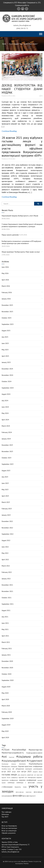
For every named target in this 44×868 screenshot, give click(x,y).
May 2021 (5, 629)
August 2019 (6, 725)
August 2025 (6, 331)
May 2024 (5, 413)
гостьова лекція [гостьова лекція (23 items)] (9, 775)
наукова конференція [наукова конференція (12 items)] (28, 780)
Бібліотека (5, 814)
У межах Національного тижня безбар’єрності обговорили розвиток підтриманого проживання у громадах (22, 225)
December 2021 (7, 585)
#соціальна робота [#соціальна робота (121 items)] (29, 756)
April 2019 (5, 737)
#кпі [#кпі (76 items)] (4, 757)
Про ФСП (5, 817)
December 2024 (7, 369)
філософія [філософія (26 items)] (17, 796)
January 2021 (6, 655)
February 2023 (7, 509)
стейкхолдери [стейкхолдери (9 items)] (7, 787)
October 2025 (7, 318)
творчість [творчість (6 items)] (18, 787)
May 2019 (5, 731)
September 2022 (8, 534)
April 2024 (5, 420)
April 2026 (5, 280)
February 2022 (7, 572)
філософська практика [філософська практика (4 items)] (24, 792)
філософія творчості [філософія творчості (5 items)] (29, 796)
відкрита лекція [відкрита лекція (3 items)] (38, 772)
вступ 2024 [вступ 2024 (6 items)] (16, 772)
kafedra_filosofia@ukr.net (10, 852)
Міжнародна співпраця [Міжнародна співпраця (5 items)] (9, 766)
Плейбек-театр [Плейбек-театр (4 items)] (6, 769)
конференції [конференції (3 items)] (15, 778)
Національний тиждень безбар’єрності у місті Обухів (20, 216)
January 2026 (6, 299)
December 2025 (7, 305)
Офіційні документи (9, 833)
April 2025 (5, 356)
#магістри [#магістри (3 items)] (12, 757)
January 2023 (6, 515)
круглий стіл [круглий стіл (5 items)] (23, 777)
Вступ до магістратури (9, 828)
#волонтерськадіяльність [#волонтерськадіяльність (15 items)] (13, 753)
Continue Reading (9, 131)
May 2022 (5, 553)
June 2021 (5, 623)
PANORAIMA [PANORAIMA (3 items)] (22, 764)
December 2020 (7, 661)
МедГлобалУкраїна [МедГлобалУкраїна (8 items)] (36, 764)
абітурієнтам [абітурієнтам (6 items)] (20, 769)
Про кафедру (7, 812)
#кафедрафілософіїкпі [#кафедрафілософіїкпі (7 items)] (34, 753)
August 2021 (6, 610)
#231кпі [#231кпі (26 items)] (6, 750)
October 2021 (7, 598)
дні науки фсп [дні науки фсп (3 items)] (38, 775)
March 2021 (6, 642)
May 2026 (5, 273)
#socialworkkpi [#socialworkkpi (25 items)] (19, 750)
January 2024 (6, 439)
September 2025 (8, 324)
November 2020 (7, 668)
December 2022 (7, 521)
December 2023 (7, 445)
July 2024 (5, 401)
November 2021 (7, 591)
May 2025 (5, 350)
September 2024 (8, 388)
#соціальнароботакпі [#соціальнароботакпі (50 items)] (14, 761)
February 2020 (7, 712)
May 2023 (5, 490)
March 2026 (6, 286)
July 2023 (5, 477)
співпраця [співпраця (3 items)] (40, 783)
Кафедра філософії (14, 861)
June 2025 (5, 343)
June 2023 (5, 483)
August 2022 (6, 540)
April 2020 (5, 699)
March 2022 (6, 566)
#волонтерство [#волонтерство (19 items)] (35, 750)
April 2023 (5, 496)
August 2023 (6, 471)
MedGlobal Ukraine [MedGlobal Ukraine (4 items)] (9, 764)
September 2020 (8, 680)
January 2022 (6, 579)
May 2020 (5, 693)
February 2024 (7, 432)
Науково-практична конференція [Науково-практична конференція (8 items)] (30, 766)
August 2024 (6, 394)
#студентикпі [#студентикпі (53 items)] (35, 761)
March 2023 (6, 502)
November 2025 (7, 312)
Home (4, 44)
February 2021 (7, 649)
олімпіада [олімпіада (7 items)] (11, 783)
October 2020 (7, 674)
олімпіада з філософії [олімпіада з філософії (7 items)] (26, 783)
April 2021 (5, 636)
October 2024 (7, 381)
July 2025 (5, 337)
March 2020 (6, 706)
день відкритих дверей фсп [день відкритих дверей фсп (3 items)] (26, 775)
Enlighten (36, 861)
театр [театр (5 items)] (25, 787)
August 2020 (6, 687)
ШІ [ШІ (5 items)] (13, 769)
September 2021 (8, 604)
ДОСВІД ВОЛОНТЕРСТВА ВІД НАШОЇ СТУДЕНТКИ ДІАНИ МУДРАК (22, 89)
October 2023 (7, 458)
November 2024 (7, 375)
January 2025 (6, 362)
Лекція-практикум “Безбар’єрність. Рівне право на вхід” (21, 252)
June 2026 (5, 267)
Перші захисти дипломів (10, 235)
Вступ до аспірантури (9, 831)
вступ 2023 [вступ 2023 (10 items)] (6, 771)
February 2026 (7, 292)
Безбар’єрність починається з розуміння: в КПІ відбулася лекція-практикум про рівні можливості (21, 242)
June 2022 (5, 547)
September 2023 (8, 464)
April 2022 (5, 560)
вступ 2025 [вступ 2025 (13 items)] (26, 771)
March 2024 (6, 426)
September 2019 (8, 719)
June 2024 (5, 407)
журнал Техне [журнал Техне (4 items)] (6, 777)
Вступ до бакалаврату (9, 826)
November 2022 (7, 528)
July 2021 (5, 617)
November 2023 (7, 451)
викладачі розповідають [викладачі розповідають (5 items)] (34, 769)
